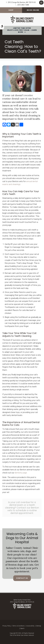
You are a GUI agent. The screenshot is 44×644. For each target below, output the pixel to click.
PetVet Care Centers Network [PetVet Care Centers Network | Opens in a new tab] (25, 635)
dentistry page (21, 473)
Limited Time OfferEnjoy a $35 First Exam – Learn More (22, 30)
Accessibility (30, 626)
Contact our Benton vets (23, 509)
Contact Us (22, 578)
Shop (11, 10)
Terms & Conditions (19, 626)
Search (22, 628)
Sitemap (39, 626)
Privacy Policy (7, 626)
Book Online (33, 10)
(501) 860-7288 (23, 5)
